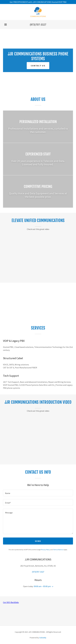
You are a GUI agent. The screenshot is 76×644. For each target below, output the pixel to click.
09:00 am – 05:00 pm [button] (42, 586)
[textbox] (38, 493)
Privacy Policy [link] (45, 550)
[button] (6, 25)
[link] (38, 12)
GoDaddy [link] (43, 638)
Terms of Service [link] (58, 550)
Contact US (38, 66)
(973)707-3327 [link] (38, 25)
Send (38, 541)
